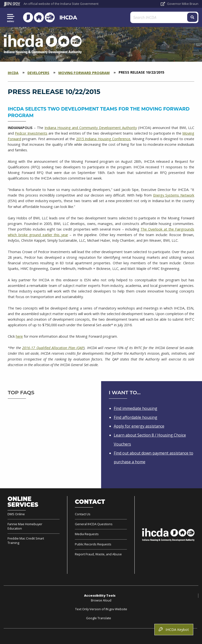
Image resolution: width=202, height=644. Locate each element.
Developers (38, 73)
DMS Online (16, 514)
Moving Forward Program (84, 73)
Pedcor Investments (31, 133)
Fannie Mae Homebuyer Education (25, 526)
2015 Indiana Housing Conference (103, 139)
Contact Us (83, 514)
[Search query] (167, 17)
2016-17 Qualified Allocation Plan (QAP (53, 348)
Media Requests (87, 534)
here (19, 336)
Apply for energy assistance (139, 426)
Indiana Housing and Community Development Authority (91, 128)
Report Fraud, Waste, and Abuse (98, 554)
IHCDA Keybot (174, 630)
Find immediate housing (136, 408)
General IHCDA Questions (94, 524)
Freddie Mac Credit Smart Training (26, 541)
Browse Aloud (101, 600)
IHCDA (68, 17)
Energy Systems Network (174, 195)
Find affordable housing (136, 417)
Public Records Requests (93, 544)
